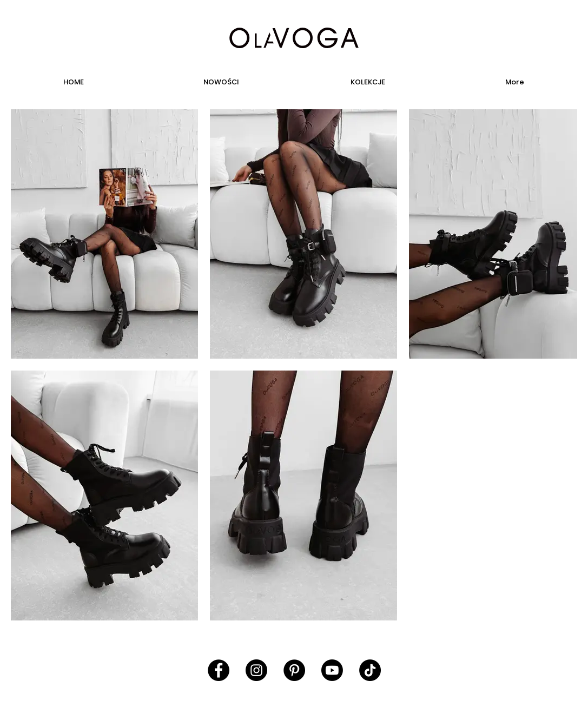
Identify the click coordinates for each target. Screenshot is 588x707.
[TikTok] (370, 670)
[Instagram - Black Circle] (256, 670)
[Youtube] (332, 670)
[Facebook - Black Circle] (219, 670)
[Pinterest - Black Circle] (294, 670)
